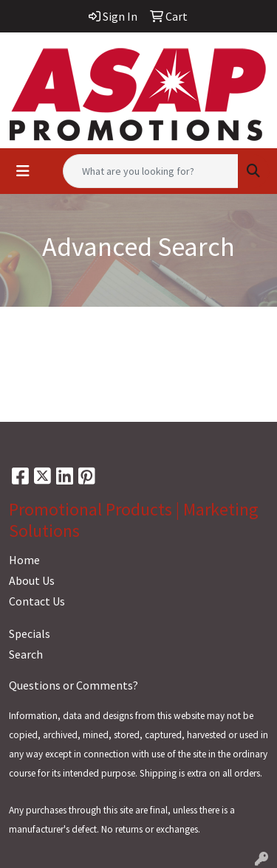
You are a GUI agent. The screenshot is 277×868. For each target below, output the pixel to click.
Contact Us (37, 601)
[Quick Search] (151, 171)
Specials (30, 633)
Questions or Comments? (73, 685)
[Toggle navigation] (23, 171)
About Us (32, 580)
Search (26, 654)
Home (24, 560)
